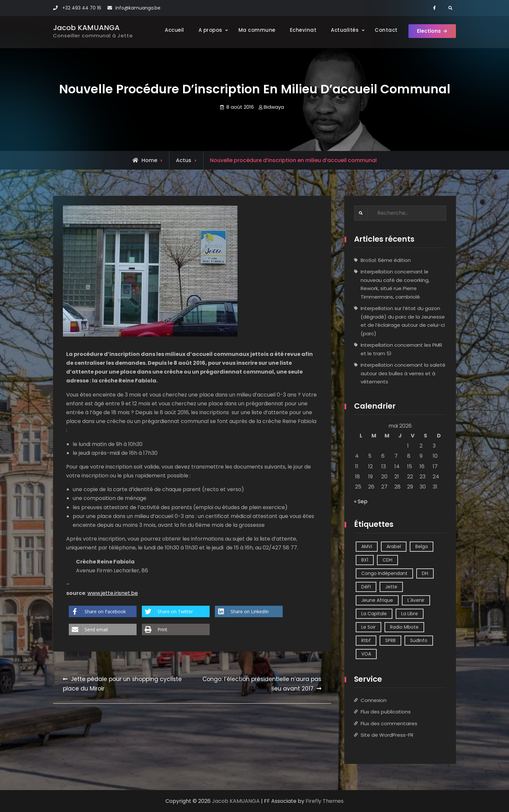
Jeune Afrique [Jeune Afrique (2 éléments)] (377, 600)
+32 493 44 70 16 (82, 8)
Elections (428, 32)
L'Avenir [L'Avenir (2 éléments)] (416, 600)
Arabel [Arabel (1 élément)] (394, 546)
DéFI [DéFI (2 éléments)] (366, 587)
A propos (207, 30)
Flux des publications (386, 712)
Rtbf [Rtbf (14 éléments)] (366, 640)
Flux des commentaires (389, 723)
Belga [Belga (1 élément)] (422, 546)
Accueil (172, 30)
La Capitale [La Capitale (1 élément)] (374, 614)
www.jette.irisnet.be (113, 593)
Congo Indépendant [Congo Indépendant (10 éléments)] (384, 573)
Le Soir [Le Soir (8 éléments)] (368, 627)
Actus (184, 160)
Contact (384, 30)
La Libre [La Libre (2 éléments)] (410, 614)
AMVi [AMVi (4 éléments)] (367, 546)
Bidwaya (274, 107)
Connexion (374, 700)
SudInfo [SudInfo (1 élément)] (419, 640)
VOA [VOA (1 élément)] (366, 654)
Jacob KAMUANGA (86, 28)
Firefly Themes (325, 801)
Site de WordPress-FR (387, 735)
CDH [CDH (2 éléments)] (387, 560)
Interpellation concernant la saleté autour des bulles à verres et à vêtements (403, 374)
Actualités (342, 30)
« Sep (361, 502)
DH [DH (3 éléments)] (425, 573)
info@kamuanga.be (138, 8)
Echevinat (300, 30)
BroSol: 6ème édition (386, 260)
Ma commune (254, 30)
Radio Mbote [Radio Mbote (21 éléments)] (404, 627)
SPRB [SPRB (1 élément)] (390, 640)
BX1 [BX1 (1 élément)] (365, 560)
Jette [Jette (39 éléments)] (391, 587)
